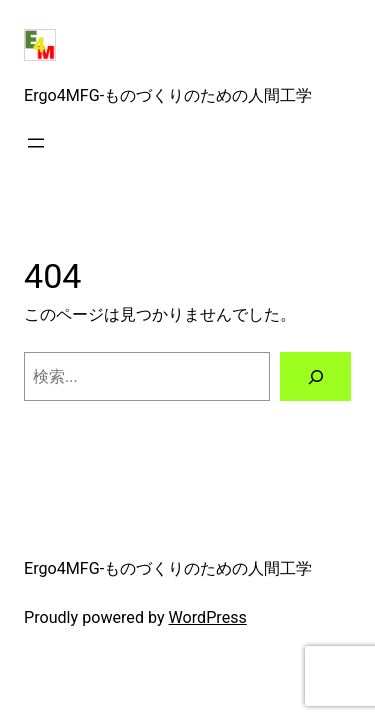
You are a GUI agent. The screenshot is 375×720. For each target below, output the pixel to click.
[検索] (315, 377)
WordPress (208, 617)
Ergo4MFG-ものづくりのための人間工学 (168, 95)
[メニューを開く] (36, 143)
